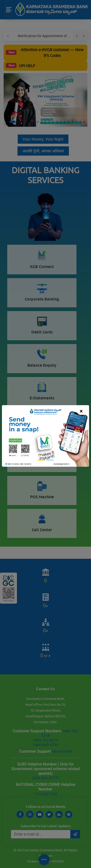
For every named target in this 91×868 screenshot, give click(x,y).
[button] (8, 436)
